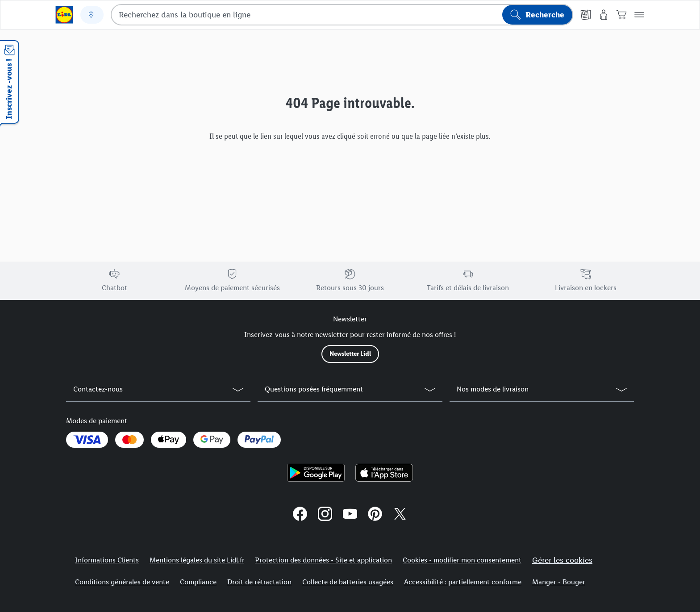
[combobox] (342, 15)
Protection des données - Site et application (323, 560)
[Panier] (621, 15)
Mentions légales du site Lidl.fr (197, 560)
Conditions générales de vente (122, 582)
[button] (639, 15)
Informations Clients (107, 560)
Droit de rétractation (259, 582)
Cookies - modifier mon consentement (462, 560)
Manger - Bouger (559, 582)
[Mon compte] (604, 15)
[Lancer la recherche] (537, 15)
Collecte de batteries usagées (348, 582)
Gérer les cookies (562, 560)
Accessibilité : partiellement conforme (463, 582)
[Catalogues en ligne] (586, 15)
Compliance (198, 582)
